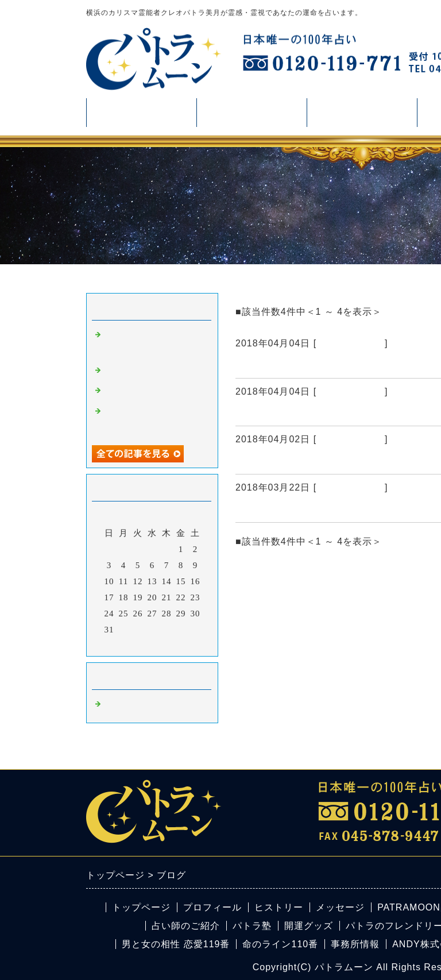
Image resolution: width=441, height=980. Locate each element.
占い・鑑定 (252, 117)
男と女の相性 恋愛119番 (176, 944)
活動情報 (362, 117)
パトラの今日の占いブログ (301, 508)
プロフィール (141, 112)
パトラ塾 (252, 926)
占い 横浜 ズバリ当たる (293, 412)
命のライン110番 (280, 944)
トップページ (141, 907)
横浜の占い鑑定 (351, 343)
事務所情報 (355, 944)
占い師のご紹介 (186, 926)
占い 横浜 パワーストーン (299, 364)
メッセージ (340, 907)
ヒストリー (279, 907)
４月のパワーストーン (290, 460)
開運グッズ (309, 926)
